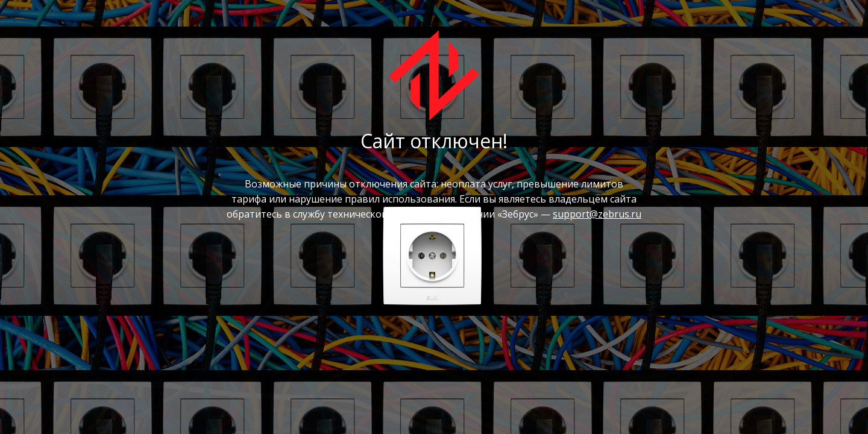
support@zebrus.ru (597, 214)
